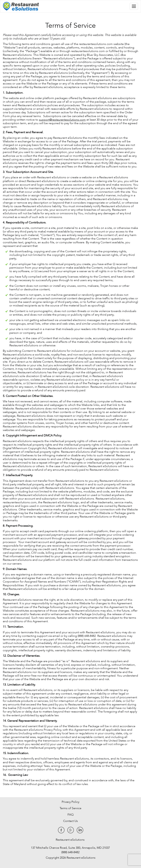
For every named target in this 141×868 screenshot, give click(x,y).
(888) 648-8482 (70, 852)
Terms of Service (70, 808)
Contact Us (70, 821)
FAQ (70, 815)
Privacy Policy (70, 802)
